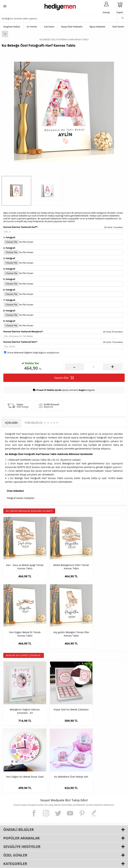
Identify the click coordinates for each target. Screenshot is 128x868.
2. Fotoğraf (9, 248)
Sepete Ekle (64, 378)
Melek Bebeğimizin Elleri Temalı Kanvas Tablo (64, 562)
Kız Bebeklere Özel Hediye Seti (22, 757)
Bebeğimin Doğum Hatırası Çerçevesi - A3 (22, 696)
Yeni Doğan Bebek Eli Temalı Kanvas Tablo (105, 562)
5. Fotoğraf (9, 279)
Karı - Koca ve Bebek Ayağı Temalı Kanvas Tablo (22, 562)
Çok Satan (49, 27)
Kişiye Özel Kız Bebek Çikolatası (64, 696)
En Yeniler (32, 27)
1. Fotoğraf (9, 237)
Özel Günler (118, 27)
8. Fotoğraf (9, 311)
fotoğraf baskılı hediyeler (21, 498)
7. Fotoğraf (9, 300)
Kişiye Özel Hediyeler (72, 27)
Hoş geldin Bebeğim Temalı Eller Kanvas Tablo (22, 624)
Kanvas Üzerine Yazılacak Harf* (20, 227)
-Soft (46, 864)
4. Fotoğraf (9, 269)
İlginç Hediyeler (97, 27)
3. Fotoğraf (9, 258)
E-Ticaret (54, 864)
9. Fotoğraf (9, 321)
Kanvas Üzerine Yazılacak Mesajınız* (23, 331)
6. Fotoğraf (9, 290)
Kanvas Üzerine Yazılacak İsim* (20, 342)
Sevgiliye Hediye (12, 27)
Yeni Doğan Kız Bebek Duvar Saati (106, 696)
